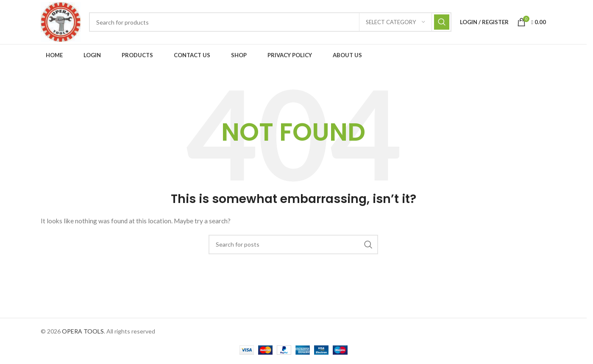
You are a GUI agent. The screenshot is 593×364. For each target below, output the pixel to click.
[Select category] (395, 22)
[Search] (270, 22)
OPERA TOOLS (83, 331)
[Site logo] (61, 21)
